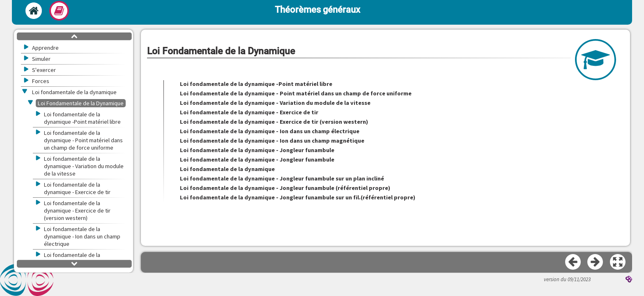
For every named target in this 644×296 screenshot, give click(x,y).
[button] (618, 262)
